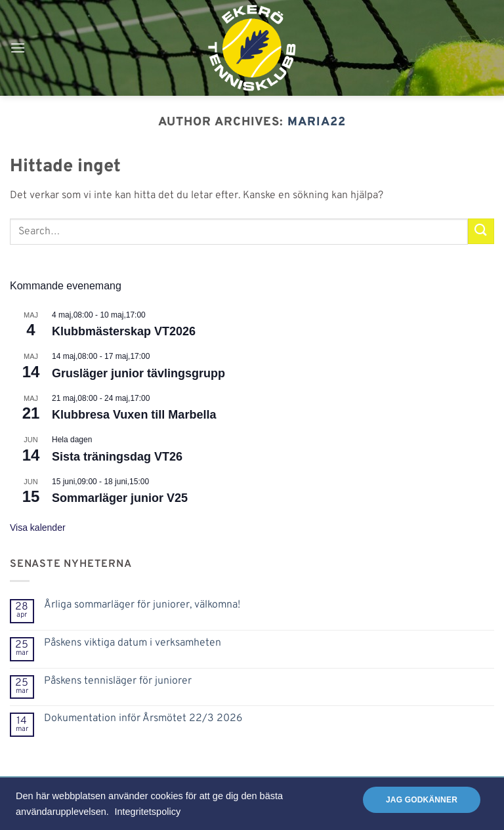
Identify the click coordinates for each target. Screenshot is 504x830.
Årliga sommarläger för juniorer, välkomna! (142, 605)
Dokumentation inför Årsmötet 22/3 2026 (143, 719)
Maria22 (316, 122)
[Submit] (481, 231)
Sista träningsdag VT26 (117, 457)
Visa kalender (38, 528)
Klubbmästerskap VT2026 (124, 331)
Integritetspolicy (147, 812)
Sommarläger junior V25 (120, 498)
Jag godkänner (422, 800)
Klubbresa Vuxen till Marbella (134, 415)
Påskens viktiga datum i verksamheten (133, 643)
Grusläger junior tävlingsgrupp (138, 373)
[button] (18, 48)
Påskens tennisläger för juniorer (118, 681)
